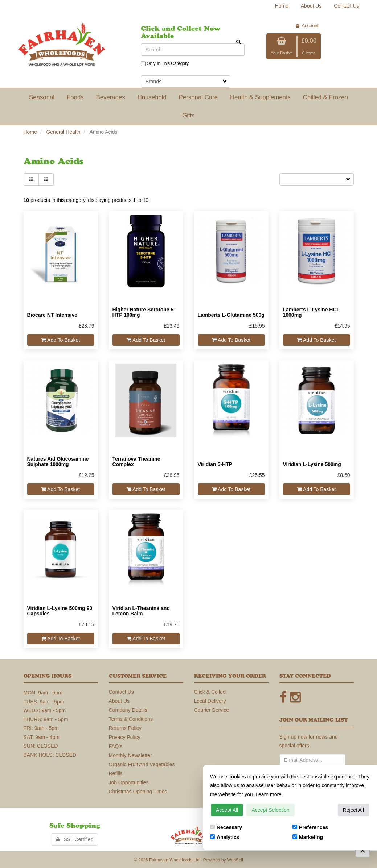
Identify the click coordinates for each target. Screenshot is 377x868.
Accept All (227, 810)
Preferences (310, 827)
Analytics (225, 837)
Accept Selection (270, 810)
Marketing (308, 837)
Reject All (353, 810)
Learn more (269, 794)
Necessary (226, 827)
